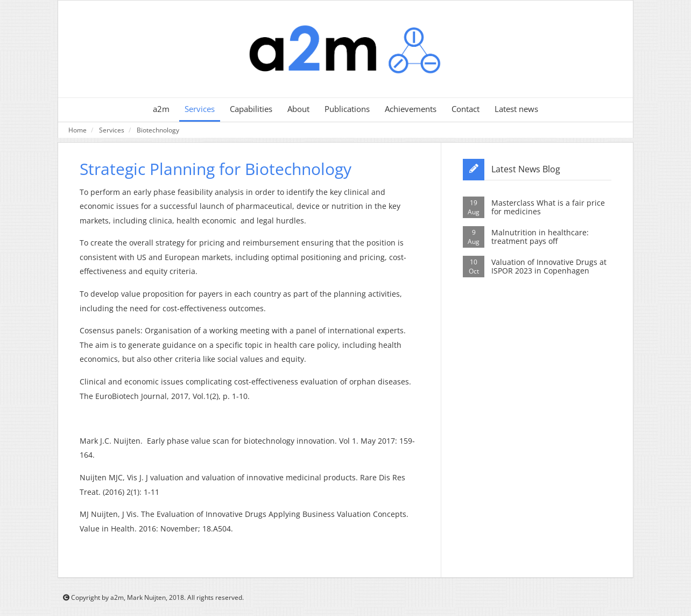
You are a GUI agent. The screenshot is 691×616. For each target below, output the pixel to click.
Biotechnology (158, 130)
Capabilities (251, 109)
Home (77, 130)
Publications (347, 109)
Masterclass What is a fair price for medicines (548, 207)
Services (200, 109)
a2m (161, 109)
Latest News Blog (526, 169)
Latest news (516, 109)
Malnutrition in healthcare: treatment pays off (540, 237)
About (298, 109)
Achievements (411, 109)
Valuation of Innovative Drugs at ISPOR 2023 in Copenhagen (549, 267)
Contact (466, 109)
